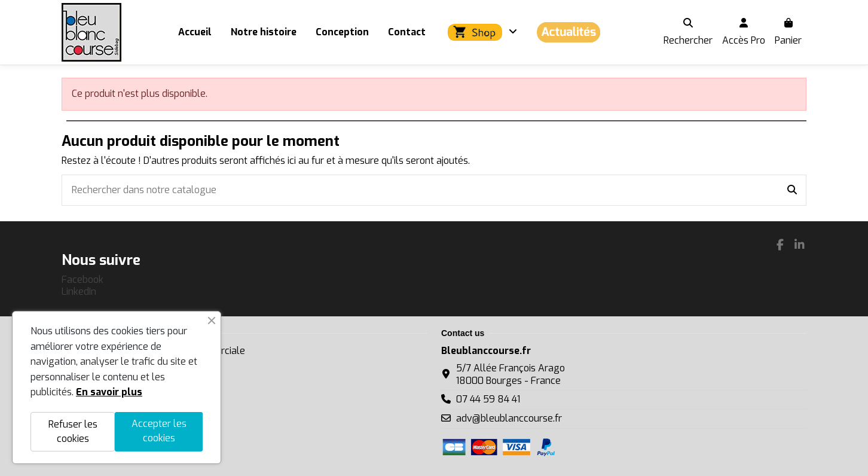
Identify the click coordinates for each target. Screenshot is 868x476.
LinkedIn (79, 292)
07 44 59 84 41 (488, 399)
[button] (481, 32)
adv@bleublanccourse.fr (509, 418)
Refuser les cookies (73, 431)
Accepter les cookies (159, 431)
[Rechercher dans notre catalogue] (792, 190)
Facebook (82, 280)
